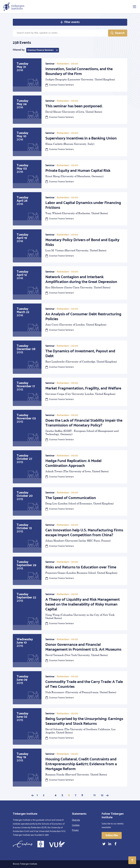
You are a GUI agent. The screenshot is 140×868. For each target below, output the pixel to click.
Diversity (76, 820)
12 (102, 795)
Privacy (75, 830)
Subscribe (112, 835)
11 (94, 795)
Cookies (76, 825)
